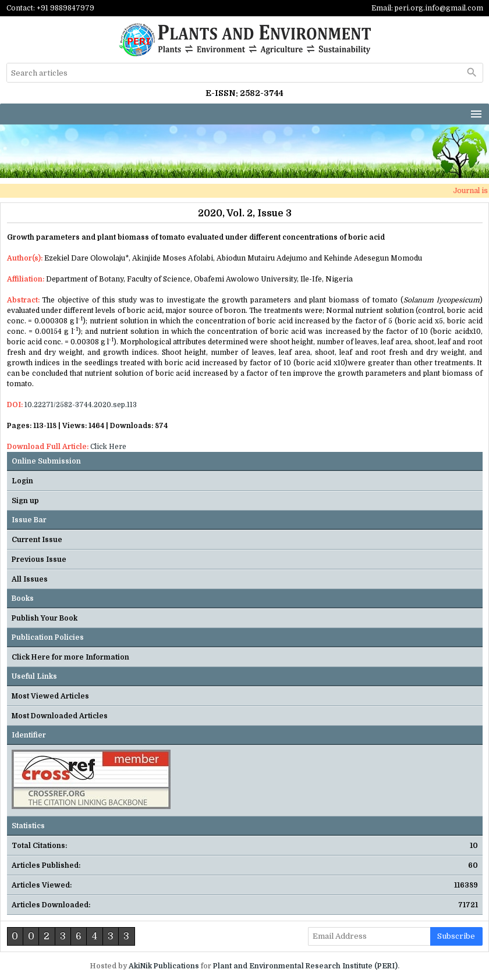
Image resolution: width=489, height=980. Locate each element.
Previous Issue (39, 560)
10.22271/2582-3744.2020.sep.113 (81, 405)
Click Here (108, 447)
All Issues (30, 579)
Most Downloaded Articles (60, 716)
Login (22, 481)
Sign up (25, 501)
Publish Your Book (45, 618)
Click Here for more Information (70, 657)
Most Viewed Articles (50, 696)
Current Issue (37, 540)
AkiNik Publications (164, 966)
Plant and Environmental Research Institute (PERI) (305, 966)
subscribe (456, 936)
